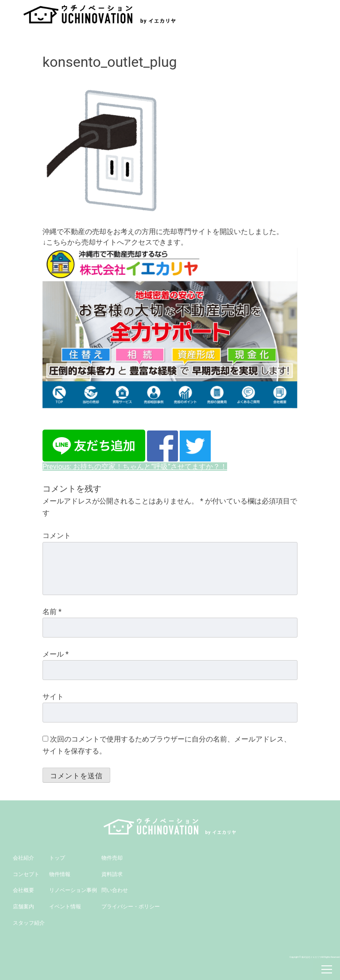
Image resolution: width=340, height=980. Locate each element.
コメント (57, 536)
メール (56, 654)
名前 (52, 612)
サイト (53, 697)
